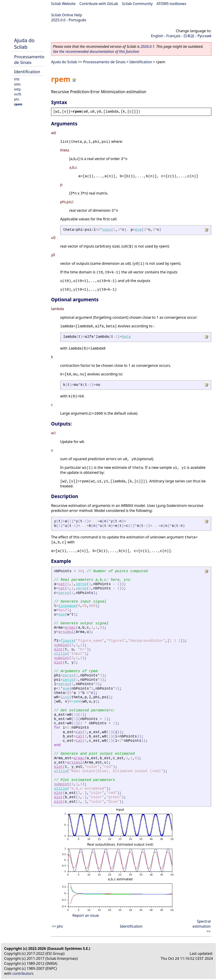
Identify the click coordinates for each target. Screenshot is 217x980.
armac (70, 628)
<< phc (57, 926)
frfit (17, 79)
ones (107, 230)
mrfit (18, 94)
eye (138, 230)
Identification (27, 72)
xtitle (61, 654)
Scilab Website (63, 4)
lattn (17, 84)
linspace (67, 606)
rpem (18, 104)
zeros (81, 584)
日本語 (189, 36)
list (65, 697)
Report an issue (86, 915)
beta (126, 337)
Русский (204, 36)
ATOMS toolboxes (171, 4)
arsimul (66, 632)
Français (173, 36)
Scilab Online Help (67, 15)
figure (67, 641)
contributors (23, 973)
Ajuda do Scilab (24, 44)
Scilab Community (137, 4)
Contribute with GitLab (99, 4)
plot (58, 649)
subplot (62, 645)
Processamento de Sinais (29, 59)
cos (62, 615)
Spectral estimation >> (202, 926)
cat (62, 584)
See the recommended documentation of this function (96, 51)
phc (17, 99)
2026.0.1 (147, 46)
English (157, 36)
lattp (17, 89)
